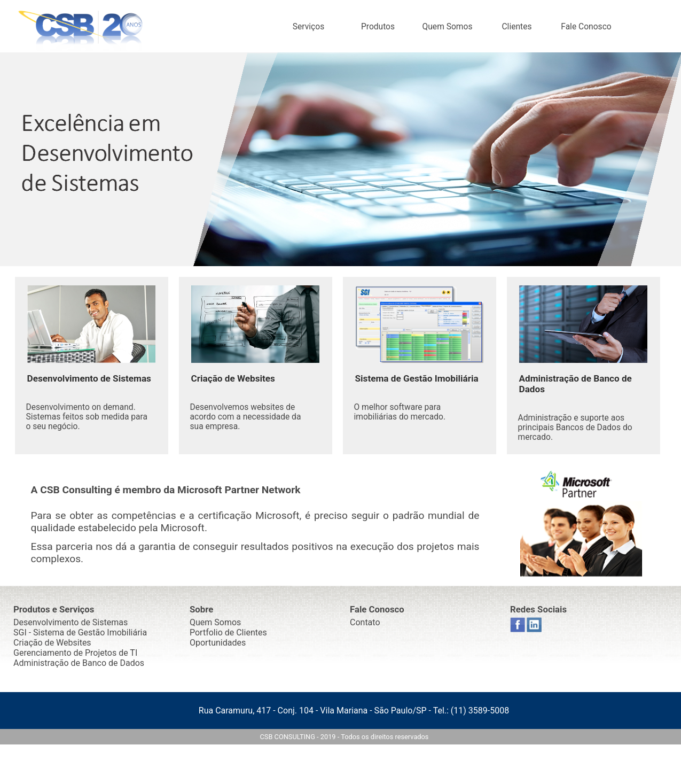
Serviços (308, 27)
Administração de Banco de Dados (79, 663)
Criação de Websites (52, 643)
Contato (365, 622)
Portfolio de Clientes (228, 632)
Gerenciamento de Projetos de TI (75, 653)
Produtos (378, 27)
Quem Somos (448, 27)
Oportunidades (218, 643)
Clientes (516, 27)
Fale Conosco (586, 27)
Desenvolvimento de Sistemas (71, 622)
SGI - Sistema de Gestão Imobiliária (80, 632)
